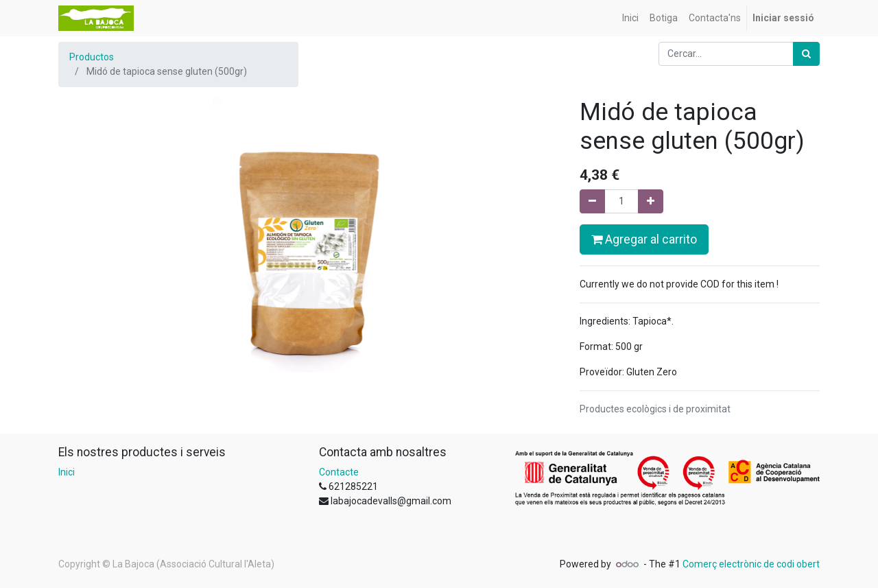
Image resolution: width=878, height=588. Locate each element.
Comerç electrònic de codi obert (751, 564)
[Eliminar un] (592, 201)
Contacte (339, 472)
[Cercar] (806, 54)
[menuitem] (630, 18)
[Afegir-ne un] (651, 201)
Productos (92, 57)
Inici (67, 472)
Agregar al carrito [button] (644, 239)
